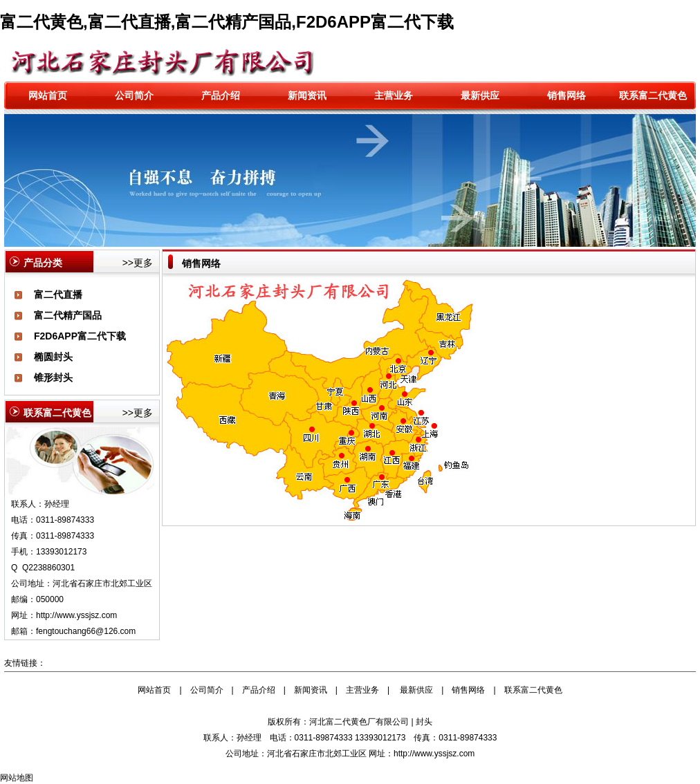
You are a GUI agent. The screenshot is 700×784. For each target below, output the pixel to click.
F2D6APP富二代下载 (80, 336)
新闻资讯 (307, 95)
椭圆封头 (53, 357)
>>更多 (138, 263)
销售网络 (567, 95)
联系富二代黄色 (653, 95)
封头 (424, 722)
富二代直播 (58, 295)
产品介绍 (221, 95)
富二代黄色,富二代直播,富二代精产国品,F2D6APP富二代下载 (227, 22)
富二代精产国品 (68, 315)
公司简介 (134, 95)
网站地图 (17, 778)
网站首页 (48, 95)
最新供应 (480, 95)
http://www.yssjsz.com (76, 615)
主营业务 (394, 95)
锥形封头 (53, 377)
